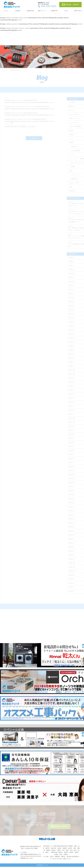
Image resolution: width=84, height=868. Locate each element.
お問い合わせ (78, 11)
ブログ (66, 11)
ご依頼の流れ (30, 11)
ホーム (6, 11)
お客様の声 (54, 11)
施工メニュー (42, 11)
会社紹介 (18, 11)
